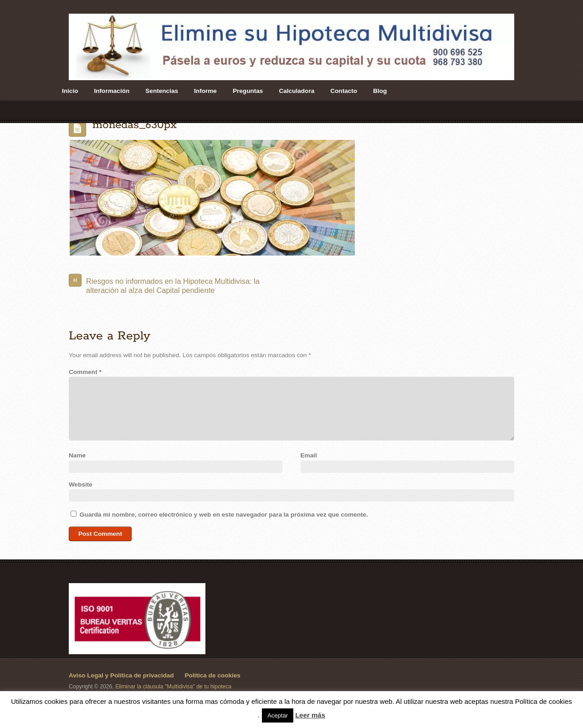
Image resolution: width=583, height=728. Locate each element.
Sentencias (162, 91)
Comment (85, 372)
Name (77, 455)
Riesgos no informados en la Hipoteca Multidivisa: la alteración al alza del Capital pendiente (164, 284)
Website (81, 484)
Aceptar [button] (278, 715)
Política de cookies (212, 675)
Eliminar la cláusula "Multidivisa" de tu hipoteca (173, 687)
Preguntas (248, 91)
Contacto (344, 91)
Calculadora (297, 91)
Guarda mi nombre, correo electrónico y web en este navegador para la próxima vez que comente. (224, 515)
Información (112, 91)
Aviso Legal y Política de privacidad (121, 675)
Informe (205, 91)
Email (309, 455)
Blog (380, 91)
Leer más (310, 715)
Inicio (70, 91)
